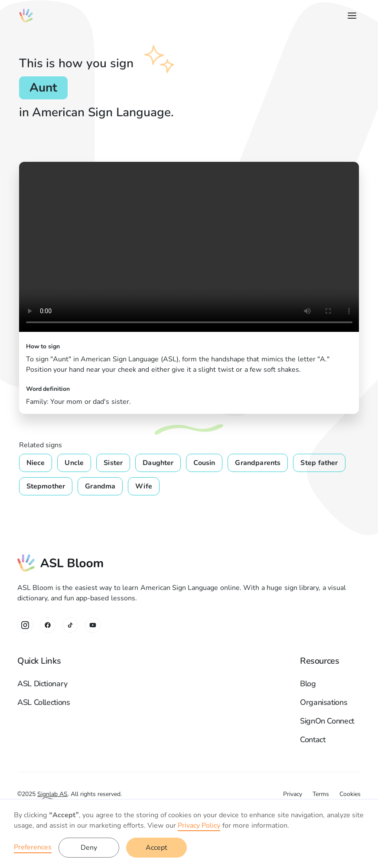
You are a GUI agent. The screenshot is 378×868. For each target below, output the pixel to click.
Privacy (293, 794)
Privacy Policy (199, 825)
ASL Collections (44, 702)
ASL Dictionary (42, 684)
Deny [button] (89, 848)
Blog (308, 684)
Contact (313, 740)
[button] (350, 16)
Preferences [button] (33, 847)
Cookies (350, 794)
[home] (26, 16)
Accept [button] (156, 848)
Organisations (324, 702)
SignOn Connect (327, 721)
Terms (321, 794)
